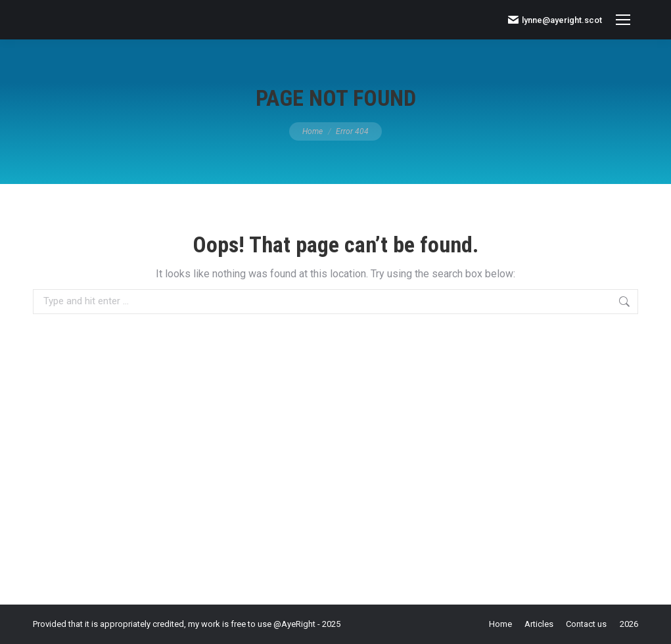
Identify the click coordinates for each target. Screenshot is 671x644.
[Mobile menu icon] (623, 20)
